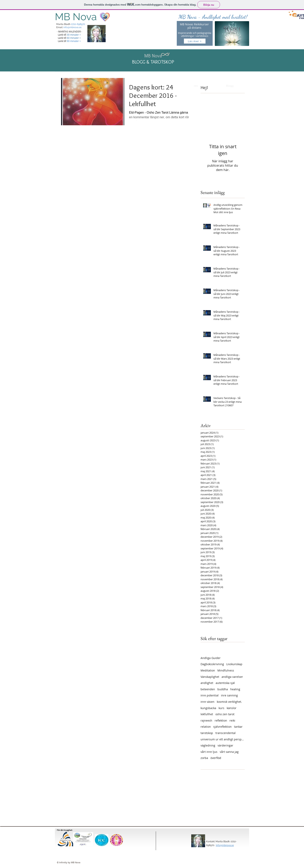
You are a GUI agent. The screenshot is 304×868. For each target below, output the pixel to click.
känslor (232, 708)
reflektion (221, 720)
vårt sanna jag (229, 752)
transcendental (226, 733)
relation (206, 727)
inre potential (210, 695)
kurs (221, 708)
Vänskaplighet (210, 677)
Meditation (208, 670)
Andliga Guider (211, 658)
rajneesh (206, 720)
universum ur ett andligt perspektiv (223, 739)
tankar (238, 727)
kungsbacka (208, 708)
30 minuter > (74, 35)
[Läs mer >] (195, 41)
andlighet (207, 683)
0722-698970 (78, 24)
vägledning (208, 745)
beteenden (208, 689)
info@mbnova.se (72, 27)
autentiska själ (225, 683)
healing (235, 689)
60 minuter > (74, 38)
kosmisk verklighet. (229, 702)
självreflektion (222, 727)
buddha (223, 689)
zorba (204, 758)
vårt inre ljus (209, 752)
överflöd (216, 758)
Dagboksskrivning (212, 664)
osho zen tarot (225, 714)
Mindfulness (226, 670)
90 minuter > (74, 41)
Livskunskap (234, 664)
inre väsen (207, 702)
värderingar (225, 745)
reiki (232, 720)
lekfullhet (207, 714)
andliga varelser (232, 677)
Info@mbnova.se (225, 845)
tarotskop (207, 733)
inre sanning (229, 695)
